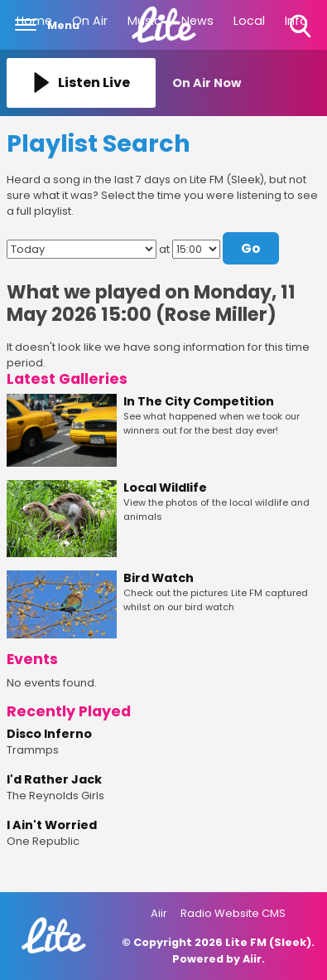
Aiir (159, 913)
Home (34, 21)
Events (32, 659)
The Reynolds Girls (55, 796)
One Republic (43, 841)
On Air (90, 21)
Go (251, 248)
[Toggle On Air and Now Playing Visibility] (247, 83)
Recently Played (69, 711)
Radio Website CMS (233, 913)
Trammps (33, 750)
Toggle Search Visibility (302, 27)
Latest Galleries (67, 379)
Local (249, 21)
